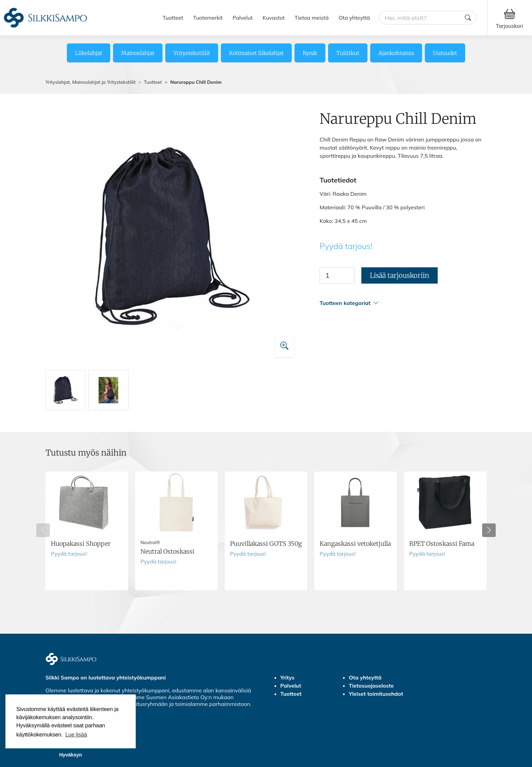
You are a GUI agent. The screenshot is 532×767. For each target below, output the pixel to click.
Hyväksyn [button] (70, 755)
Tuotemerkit (208, 18)
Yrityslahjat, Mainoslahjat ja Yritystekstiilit (91, 82)
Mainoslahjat (138, 53)
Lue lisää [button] (76, 735)
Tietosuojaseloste (371, 686)
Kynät (310, 53)
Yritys (287, 677)
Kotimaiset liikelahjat (256, 53)
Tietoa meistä (311, 18)
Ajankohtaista (396, 53)
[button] (403, 303)
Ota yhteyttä (354, 18)
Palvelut (243, 18)
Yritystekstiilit (192, 53)
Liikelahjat (89, 53)
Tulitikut (348, 53)
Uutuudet (445, 53)
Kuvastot (274, 18)
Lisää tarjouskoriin (400, 275)
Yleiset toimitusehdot (376, 694)
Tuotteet (173, 18)
